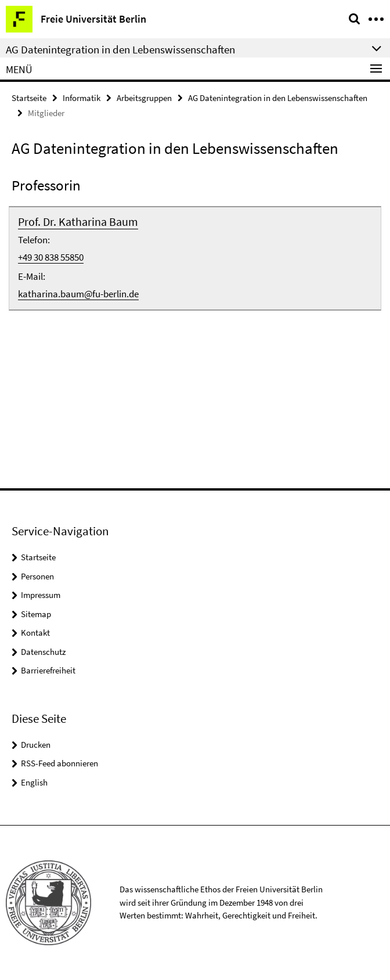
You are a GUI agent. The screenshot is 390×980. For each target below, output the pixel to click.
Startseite (29, 98)
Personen (37, 576)
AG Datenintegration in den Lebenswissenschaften (278, 98)
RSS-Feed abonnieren (59, 763)
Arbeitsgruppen (144, 98)
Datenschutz (43, 652)
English (34, 782)
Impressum (41, 595)
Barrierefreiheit (48, 670)
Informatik (82, 98)
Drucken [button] (36, 745)
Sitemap (36, 614)
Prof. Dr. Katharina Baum (78, 221)
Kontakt (35, 633)
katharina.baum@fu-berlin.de (78, 294)
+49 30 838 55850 (51, 257)
